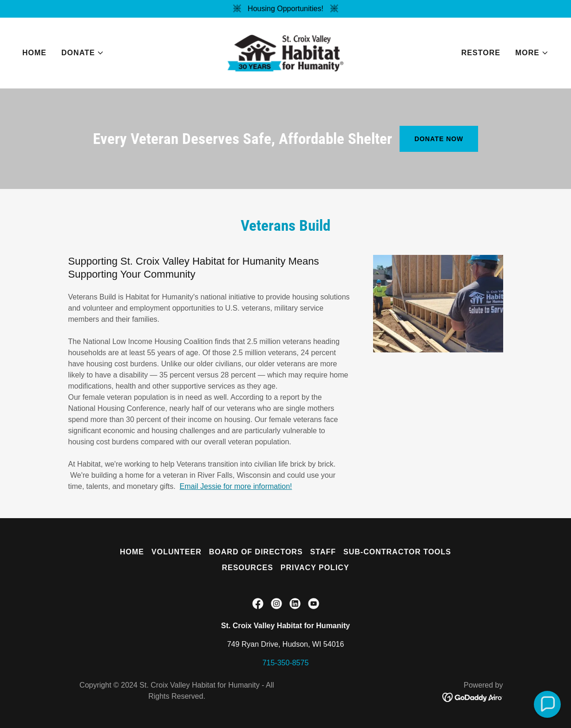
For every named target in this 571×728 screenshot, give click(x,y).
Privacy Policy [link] (315, 568)
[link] (285, 52)
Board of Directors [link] (256, 552)
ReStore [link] (481, 53)
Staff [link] (323, 552)
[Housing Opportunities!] (285, 9)
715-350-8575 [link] (286, 663)
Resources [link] (247, 568)
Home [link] (34, 53)
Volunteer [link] (177, 552)
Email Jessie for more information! (236, 486)
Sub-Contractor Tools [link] (397, 552)
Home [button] (132, 552)
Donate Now (439, 139)
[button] (83, 53)
